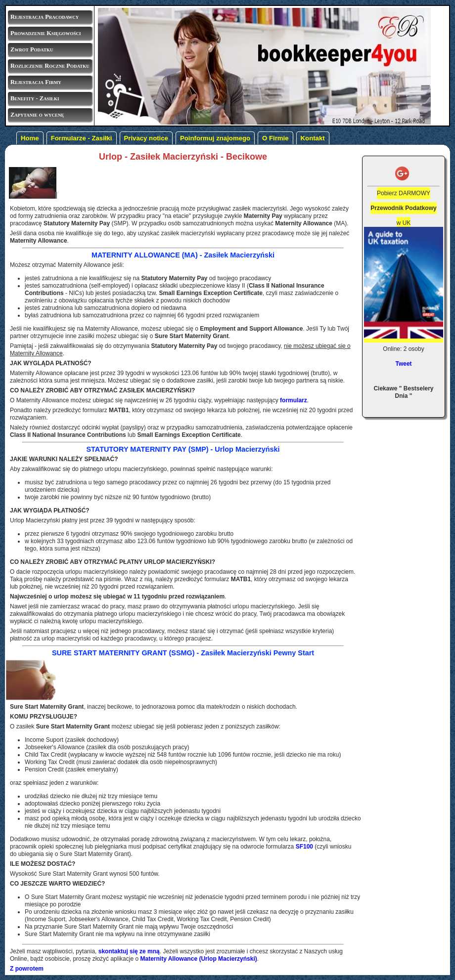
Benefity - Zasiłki (35, 98)
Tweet (403, 364)
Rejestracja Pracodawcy (45, 17)
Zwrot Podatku (32, 49)
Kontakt (313, 138)
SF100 (304, 847)
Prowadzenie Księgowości (46, 33)
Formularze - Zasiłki (82, 138)
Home (30, 138)
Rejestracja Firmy (36, 82)
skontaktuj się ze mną (129, 951)
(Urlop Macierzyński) (198, 959)
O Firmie (275, 138)
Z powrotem (27, 969)
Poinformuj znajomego (215, 138)
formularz (294, 400)
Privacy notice (146, 138)
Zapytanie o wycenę (37, 115)
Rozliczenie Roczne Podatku (50, 66)
